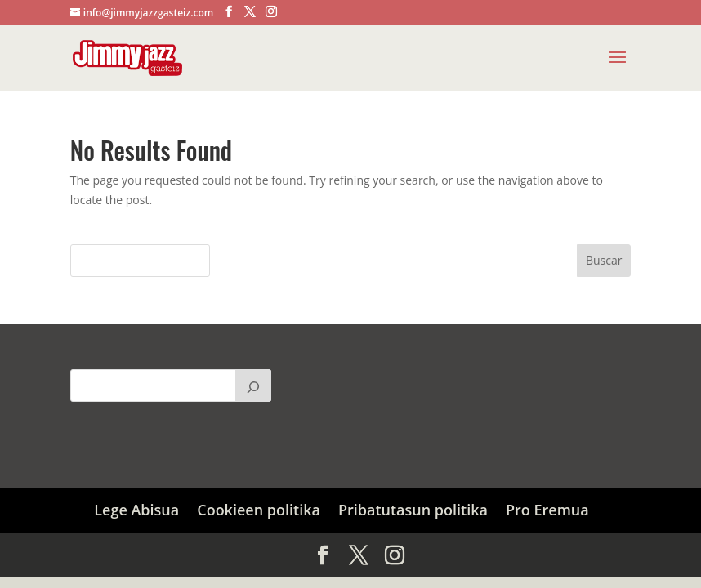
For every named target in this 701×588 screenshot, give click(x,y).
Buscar (604, 260)
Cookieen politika (259, 510)
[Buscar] (253, 385)
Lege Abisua (136, 510)
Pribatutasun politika (413, 510)
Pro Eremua (547, 510)
